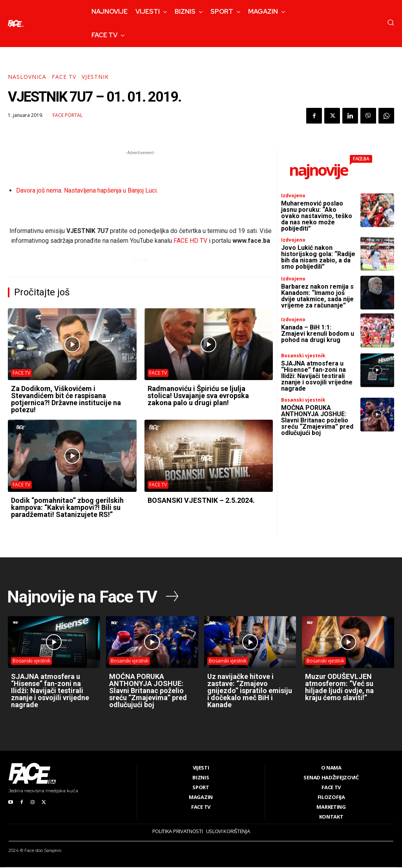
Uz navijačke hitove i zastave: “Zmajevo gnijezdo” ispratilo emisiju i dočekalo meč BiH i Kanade (250, 691)
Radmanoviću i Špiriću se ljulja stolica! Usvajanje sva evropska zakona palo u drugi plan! (198, 396)
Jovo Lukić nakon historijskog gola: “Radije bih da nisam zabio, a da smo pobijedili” (318, 257)
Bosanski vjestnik (303, 356)
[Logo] (16, 24)
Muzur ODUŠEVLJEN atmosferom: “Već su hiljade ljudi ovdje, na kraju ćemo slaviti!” (339, 688)
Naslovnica (27, 77)
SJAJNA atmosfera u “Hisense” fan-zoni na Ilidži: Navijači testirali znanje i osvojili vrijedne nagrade (317, 376)
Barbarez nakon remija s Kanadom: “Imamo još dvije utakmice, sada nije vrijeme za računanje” (317, 296)
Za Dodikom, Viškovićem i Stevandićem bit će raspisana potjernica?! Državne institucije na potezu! (66, 399)
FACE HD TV (190, 241)
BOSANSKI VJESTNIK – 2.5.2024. (201, 500)
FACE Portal (68, 115)
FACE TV (64, 77)
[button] (391, 22)
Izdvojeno (293, 196)
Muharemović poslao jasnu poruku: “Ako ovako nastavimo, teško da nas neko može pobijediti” (317, 216)
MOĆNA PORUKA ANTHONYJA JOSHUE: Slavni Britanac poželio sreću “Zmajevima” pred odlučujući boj (317, 420)
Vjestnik (95, 77)
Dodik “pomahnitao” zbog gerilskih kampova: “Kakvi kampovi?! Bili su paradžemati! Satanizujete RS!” (67, 507)
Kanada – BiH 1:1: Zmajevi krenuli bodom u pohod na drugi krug (318, 334)
